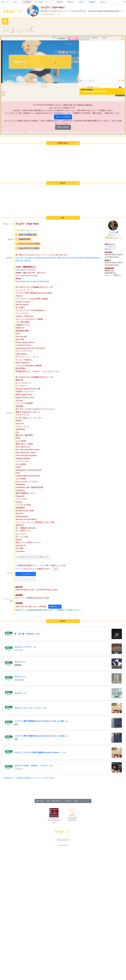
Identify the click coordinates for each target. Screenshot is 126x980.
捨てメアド (5, 2)
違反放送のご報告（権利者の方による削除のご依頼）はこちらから (63, 801)
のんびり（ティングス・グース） (28, 708)
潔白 (52, 14)
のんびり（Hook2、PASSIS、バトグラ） (31, 766)
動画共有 (71, 2)
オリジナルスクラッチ (26, 579)
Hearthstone (19, 650)
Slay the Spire (19, 680)
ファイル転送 (38, 2)
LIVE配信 (27, 2)
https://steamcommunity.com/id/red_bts (32, 281)
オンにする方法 (63, 117)
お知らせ (103, 2)
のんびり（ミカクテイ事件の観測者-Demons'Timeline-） (38, 752)
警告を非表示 (63, 127)
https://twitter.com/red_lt (26, 270)
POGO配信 (46, 14)
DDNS (81, 2)
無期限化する (55, 607)
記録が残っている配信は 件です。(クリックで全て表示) (29, 778)
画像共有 (60, 2)
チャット (49, 2)
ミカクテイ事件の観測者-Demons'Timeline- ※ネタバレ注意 (39, 721)
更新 (56, 569)
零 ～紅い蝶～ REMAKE (24, 634)
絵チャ (16, 2)
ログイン (19, 569)
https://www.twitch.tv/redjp (27, 275)
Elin (16, 724)
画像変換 (92, 2)
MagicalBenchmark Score (33, 557)
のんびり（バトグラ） (24, 647)
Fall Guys (18, 665)
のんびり (18, 662)
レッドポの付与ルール (26, 574)
